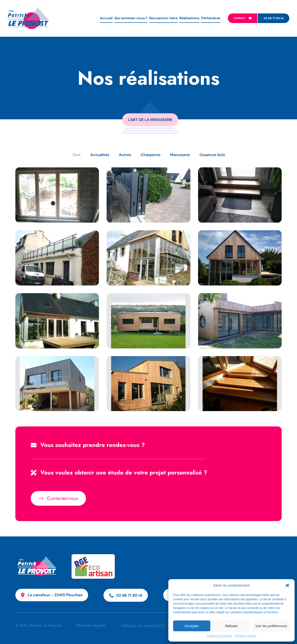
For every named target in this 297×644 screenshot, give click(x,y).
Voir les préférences (271, 626)
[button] (287, 585)
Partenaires (211, 18)
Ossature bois (212, 155)
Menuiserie (180, 155)
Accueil (106, 18)
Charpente (151, 155)
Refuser (232, 626)
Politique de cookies (220, 636)
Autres (125, 155)
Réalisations (189, 18)
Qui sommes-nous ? (131, 18)
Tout (76, 155)
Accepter (192, 626)
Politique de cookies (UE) (143, 626)
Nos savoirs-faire (163, 18)
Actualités (100, 155)
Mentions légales (245, 636)
